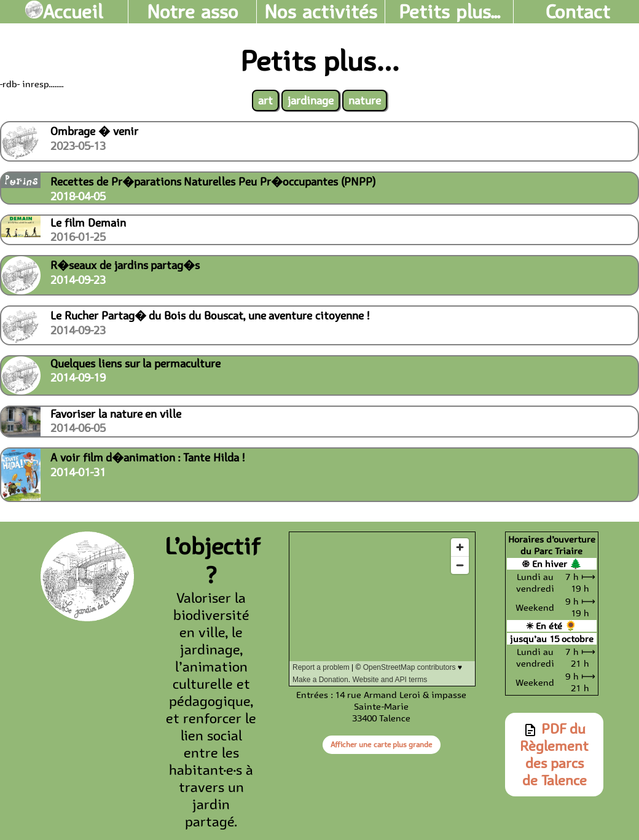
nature (365, 100)
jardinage (311, 100)
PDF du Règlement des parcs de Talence (554, 755)
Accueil (64, 12)
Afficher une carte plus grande (381, 744)
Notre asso (193, 12)
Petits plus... (449, 12)
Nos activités (321, 12)
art (265, 100)
